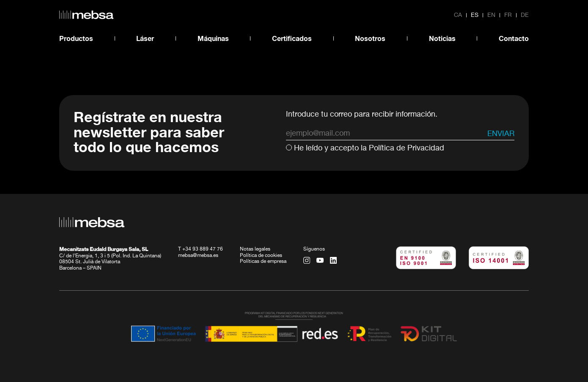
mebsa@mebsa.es (198, 256)
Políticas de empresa (263, 262)
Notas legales (255, 249)
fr (508, 15)
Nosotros (370, 38)
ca (458, 15)
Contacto (514, 38)
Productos (76, 38)
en (491, 15)
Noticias (442, 38)
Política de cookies (261, 256)
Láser (145, 38)
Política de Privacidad (407, 148)
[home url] (86, 15)
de (525, 15)
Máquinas (213, 38)
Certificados (292, 38)
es (475, 15)
